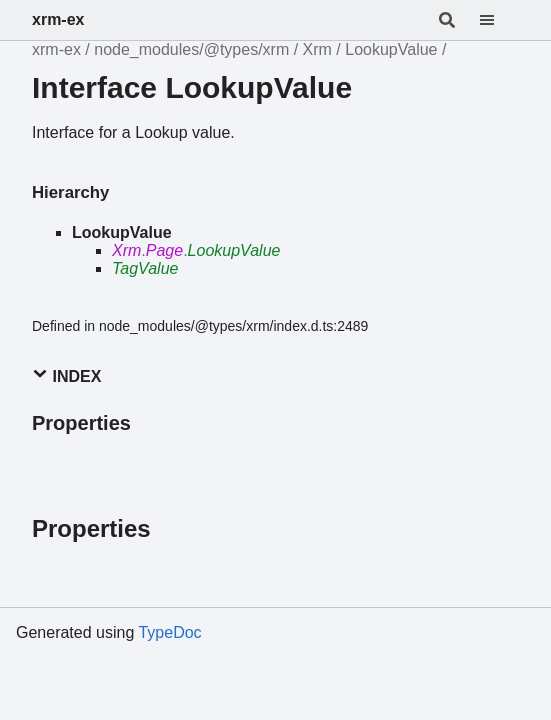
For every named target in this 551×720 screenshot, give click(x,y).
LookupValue (391, 49)
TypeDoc (169, 632)
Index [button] (66, 375)
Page (164, 250)
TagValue (145, 268)
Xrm (317, 49)
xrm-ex (58, 19)
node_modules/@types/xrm (191, 49)
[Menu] (499, 20)
